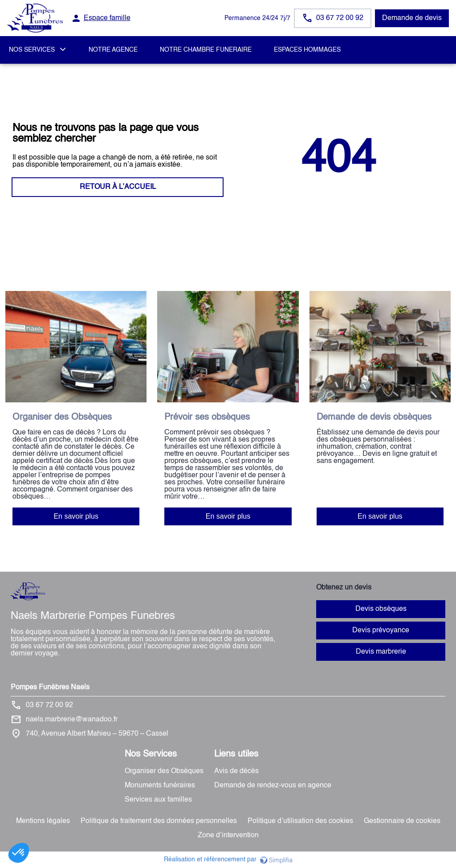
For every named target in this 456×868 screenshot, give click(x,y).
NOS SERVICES (32, 50)
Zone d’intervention (228, 835)
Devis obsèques (381, 609)
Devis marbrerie (381, 652)
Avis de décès (236, 771)
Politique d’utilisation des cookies (300, 821)
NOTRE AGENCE (113, 50)
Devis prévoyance (381, 631)
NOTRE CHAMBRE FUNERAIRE (206, 50)
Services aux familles (158, 800)
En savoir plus (76, 516)
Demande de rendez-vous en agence (273, 786)
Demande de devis (412, 18)
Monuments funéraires (160, 786)
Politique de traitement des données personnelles (159, 821)
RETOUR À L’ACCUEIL (118, 187)
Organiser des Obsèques (164, 771)
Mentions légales (43, 821)
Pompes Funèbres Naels (50, 688)
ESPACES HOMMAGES (307, 50)
